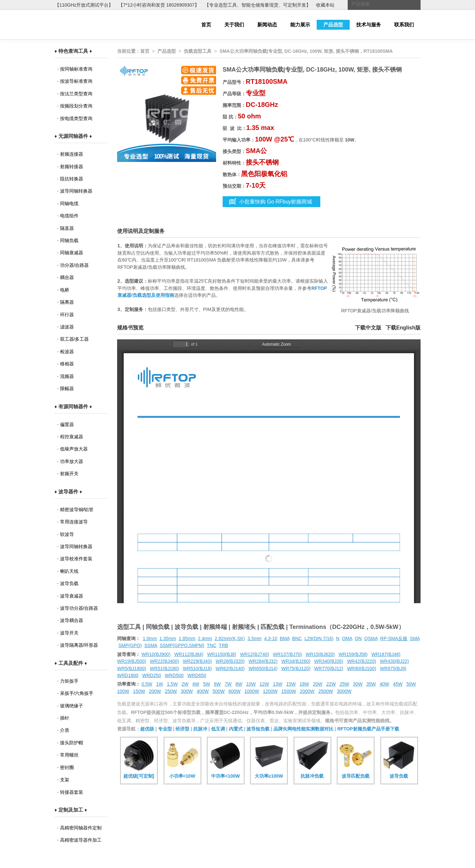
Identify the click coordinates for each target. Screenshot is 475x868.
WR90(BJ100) (362, 668)
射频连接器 (72, 154)
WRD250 (152, 675)
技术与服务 (369, 25)
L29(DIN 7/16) (319, 638)
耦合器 (67, 277)
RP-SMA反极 (394, 638)
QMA (347, 638)
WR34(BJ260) (296, 661)
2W (185, 684)
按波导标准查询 (76, 81)
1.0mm (150, 638)
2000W (307, 691)
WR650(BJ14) (263, 668)
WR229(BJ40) (197, 661)
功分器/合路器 (75, 265)
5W (207, 684)
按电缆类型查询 (76, 118)
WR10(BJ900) (156, 654)
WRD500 (174, 675)
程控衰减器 (72, 437)
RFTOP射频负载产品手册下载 (368, 729)
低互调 (218, 729)
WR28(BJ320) (230, 661)
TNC (212, 645)
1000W (252, 691)
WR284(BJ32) (263, 661)
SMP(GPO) (130, 645)
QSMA (371, 638)
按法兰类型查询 (76, 94)
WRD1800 (128, 675)
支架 (65, 780)
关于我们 (234, 25)
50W (411, 684)
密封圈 (67, 767)
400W (203, 691)
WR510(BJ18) (197, 668)
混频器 (67, 376)
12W (264, 684)
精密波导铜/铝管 (77, 510)
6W (217, 684)
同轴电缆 (69, 203)
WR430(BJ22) (395, 661)
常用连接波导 (74, 522)
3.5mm (254, 638)
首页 (206, 25)
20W (318, 684)
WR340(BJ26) (329, 661)
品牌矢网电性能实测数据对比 (303, 729)
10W (251, 684)
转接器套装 (72, 792)
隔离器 (67, 302)
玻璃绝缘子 (72, 706)
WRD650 (197, 675)
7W (228, 684)
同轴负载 (69, 240)
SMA (415, 638)
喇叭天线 (69, 571)
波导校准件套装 (76, 559)
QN (358, 638)
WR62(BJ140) (230, 668)
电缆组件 (69, 216)
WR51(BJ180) (165, 668)
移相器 (67, 364)
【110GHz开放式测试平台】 (84, 5)
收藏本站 (325, 5)
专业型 (165, 729)
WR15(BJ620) (320, 654)
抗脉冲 (200, 729)
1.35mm (168, 638)
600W (235, 691)
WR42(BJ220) (362, 661)
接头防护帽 (72, 743)
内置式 (236, 729)
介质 (65, 730)
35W (371, 684)
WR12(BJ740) (255, 654)
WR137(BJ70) (287, 654)
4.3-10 (271, 638)
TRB (223, 645)
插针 (65, 718)
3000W (344, 691)
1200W (270, 691)
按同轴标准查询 (76, 69)
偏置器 (67, 424)
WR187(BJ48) (386, 654)
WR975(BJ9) (393, 668)
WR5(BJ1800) (132, 668)
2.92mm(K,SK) (230, 638)
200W (155, 691)
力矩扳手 (69, 681)
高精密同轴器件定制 (81, 828)
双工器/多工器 (75, 339)
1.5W (172, 684)
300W (187, 691)
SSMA (151, 645)
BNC (297, 638)
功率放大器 (72, 461)
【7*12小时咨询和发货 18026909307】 (159, 5)
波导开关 (69, 633)
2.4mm (205, 638)
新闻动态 (267, 25)
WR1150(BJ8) (222, 654)
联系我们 (404, 25)
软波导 (67, 534)
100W (123, 691)
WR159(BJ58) (353, 654)
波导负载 (69, 583)
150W (139, 691)
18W (304, 684)
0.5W (147, 684)
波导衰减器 (72, 596)
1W (159, 684)
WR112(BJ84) (189, 654)
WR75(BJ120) (296, 668)
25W (345, 684)
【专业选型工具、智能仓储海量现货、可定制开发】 (258, 5)
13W (278, 684)
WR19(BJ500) (132, 661)
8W (239, 684)
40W (384, 684)
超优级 (147, 729)
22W (331, 684)
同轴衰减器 (72, 253)
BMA (285, 638)
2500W (326, 691)
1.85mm (187, 638)
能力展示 (300, 25)
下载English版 (403, 328)
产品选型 (333, 25)
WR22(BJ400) (165, 661)
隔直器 (67, 228)
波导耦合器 (72, 620)
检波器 (67, 352)
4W (196, 684)
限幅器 (67, 388)
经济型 (182, 729)
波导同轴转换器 (76, 191)
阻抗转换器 (72, 179)
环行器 (67, 315)
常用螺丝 (69, 755)
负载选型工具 (198, 51)
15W (291, 684)
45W (398, 684)
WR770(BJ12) (329, 668)
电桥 (65, 290)
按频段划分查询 (76, 106)
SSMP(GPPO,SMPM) (182, 645)
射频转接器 (72, 167)
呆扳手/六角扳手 (77, 693)
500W (219, 691)
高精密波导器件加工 (81, 840)
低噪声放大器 (74, 449)
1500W (289, 691)
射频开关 (69, 474)
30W (358, 684)
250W (171, 691)
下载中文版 (368, 328)
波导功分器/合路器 (79, 608)
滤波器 (67, 327)
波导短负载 (258, 729)
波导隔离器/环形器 (79, 645)
